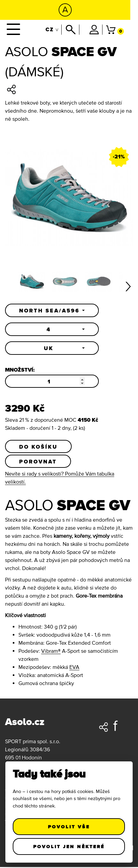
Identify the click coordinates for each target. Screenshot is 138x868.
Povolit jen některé (69, 846)
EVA (74, 668)
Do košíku (38, 447)
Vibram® (51, 652)
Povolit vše (69, 827)
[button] (52, 310)
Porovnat (38, 462)
